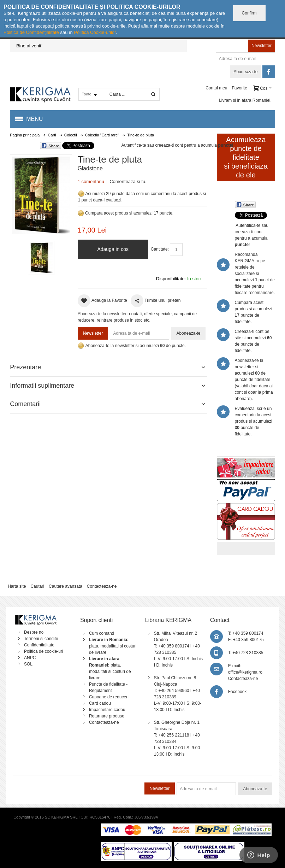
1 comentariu (91, 181)
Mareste (40, 194)
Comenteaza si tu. (128, 181)
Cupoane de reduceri (109, 697)
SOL (28, 664)
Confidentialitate (39, 645)
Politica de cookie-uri (44, 651)
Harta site (17, 586)
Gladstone (90, 168)
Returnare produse (107, 716)
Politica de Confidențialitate (31, 32)
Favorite (239, 88)
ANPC (30, 658)
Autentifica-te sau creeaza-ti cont (152, 145)
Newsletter (262, 46)
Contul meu (216, 88)
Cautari (37, 586)
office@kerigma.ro (245, 672)
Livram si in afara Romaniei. (245, 100)
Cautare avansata (66, 586)
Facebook (238, 692)
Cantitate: (160, 249)
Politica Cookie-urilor (95, 32)
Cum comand (102, 633)
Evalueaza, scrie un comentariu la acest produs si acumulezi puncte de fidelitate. (254, 421)
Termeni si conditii (41, 639)
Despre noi (34, 632)
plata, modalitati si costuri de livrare (113, 646)
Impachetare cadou (107, 710)
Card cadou (100, 703)
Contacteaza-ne (102, 586)
